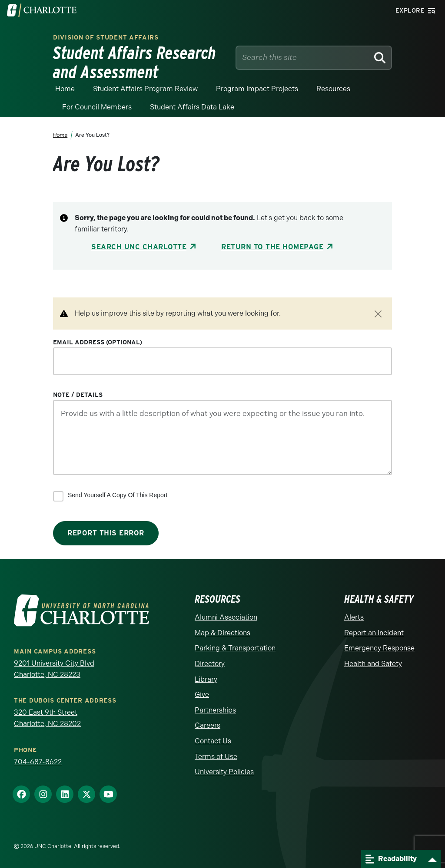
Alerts (354, 617)
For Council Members (97, 107)
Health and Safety (373, 664)
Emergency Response (379, 648)
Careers (208, 725)
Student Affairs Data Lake (192, 107)
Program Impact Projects (257, 89)
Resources (333, 89)
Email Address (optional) (98, 342)
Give (202, 695)
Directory (210, 664)
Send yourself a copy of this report (118, 495)
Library (206, 679)
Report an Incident (374, 633)
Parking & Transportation (235, 648)
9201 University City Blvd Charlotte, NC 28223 (54, 669)
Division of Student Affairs (106, 37)
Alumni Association (226, 617)
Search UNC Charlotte (139, 247)
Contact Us (213, 741)
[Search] (380, 58)
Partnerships (215, 710)
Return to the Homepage (272, 247)
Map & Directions (222, 633)
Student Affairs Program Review (145, 89)
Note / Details (78, 395)
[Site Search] (304, 58)
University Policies (224, 772)
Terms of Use (216, 757)
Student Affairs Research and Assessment (134, 63)
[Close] (378, 314)
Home (65, 89)
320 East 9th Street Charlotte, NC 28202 (47, 718)
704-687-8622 (38, 762)
